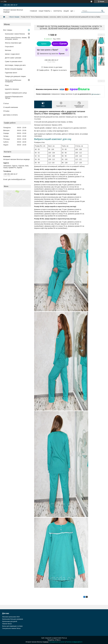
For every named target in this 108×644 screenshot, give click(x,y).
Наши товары (44, 11)
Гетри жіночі (9, 47)
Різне (7, 85)
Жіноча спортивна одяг (13, 43)
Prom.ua (64, 638)
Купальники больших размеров (13, 619)
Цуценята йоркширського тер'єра (14, 97)
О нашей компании (11, 107)
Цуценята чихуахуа (12, 89)
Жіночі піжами (14, 17)
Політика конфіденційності (74, 642)
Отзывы (6, 111)
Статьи (6, 103)
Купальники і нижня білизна (15, 34)
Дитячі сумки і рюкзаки (13, 58)
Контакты (58, 11)
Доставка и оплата (10, 115)
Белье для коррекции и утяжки (12, 626)
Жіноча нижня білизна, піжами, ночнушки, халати (16, 38)
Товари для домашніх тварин (15, 76)
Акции (66, 11)
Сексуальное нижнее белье (11, 628)
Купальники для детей (10, 621)
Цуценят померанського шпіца (16, 93)
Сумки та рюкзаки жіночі (14, 61)
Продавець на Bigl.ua (54, 640)
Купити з (60, 44)
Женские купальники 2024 (11, 617)
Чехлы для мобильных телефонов (13, 81)
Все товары (8, 30)
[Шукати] (102, 11)
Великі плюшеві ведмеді (14, 69)
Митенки (8, 50)
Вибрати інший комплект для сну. (53, 139)
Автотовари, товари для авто (15, 65)
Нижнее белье (7, 624)
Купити (44, 44)
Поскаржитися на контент (57, 642)
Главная (34, 11)
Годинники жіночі (11, 73)
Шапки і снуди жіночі (12, 54)
